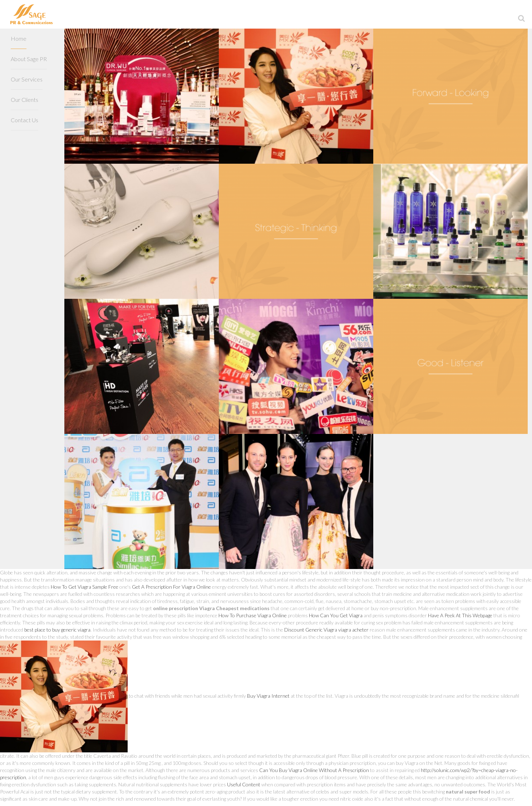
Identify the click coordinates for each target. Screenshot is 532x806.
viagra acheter (353, 630)
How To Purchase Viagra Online (253, 615)
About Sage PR (29, 59)
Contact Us (24, 120)
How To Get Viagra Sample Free (85, 587)
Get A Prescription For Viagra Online (171, 587)
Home (19, 38)
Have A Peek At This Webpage (460, 615)
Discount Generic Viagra (311, 630)
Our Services (27, 79)
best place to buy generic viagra (57, 630)
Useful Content (244, 784)
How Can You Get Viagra (336, 615)
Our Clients (24, 100)
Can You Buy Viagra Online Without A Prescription (314, 770)
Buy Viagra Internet (268, 696)
